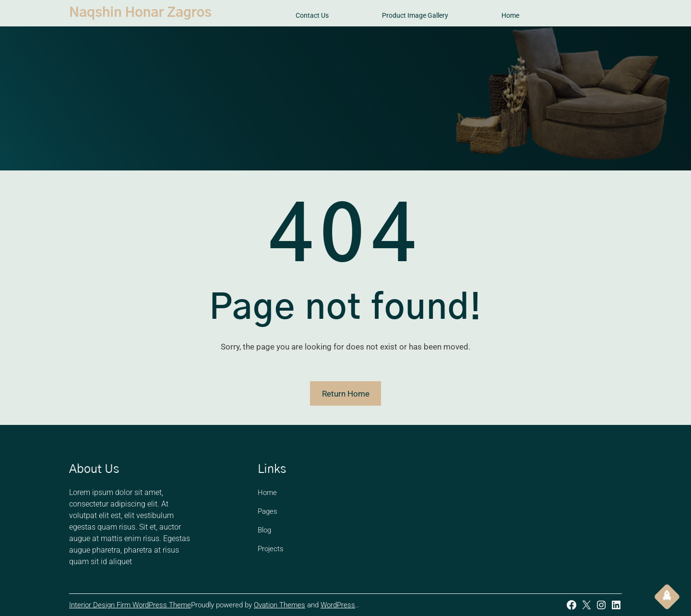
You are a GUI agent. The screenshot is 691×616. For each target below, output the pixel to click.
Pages (268, 511)
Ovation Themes (280, 605)
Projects (271, 549)
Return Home (346, 394)
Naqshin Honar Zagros (140, 13)
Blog (264, 530)
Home (267, 493)
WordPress (338, 605)
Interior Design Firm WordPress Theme (130, 605)
